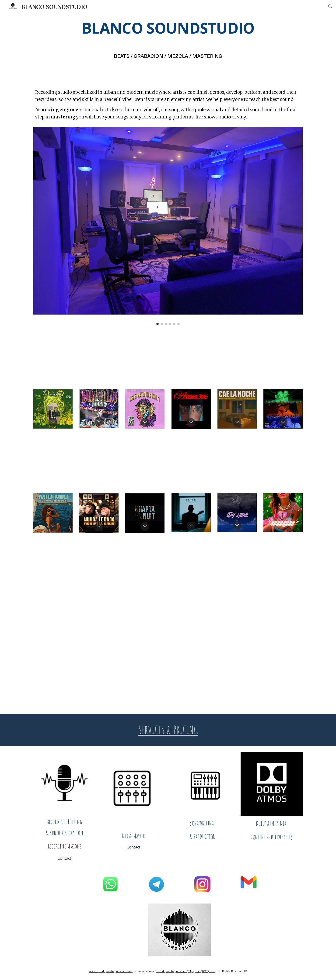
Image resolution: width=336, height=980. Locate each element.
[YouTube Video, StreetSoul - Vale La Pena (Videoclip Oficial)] (272, 620)
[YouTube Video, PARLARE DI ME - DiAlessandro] (133, 620)
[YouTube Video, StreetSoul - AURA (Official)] (133, 357)
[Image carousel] (168, 226)
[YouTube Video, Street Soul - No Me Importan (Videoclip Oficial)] (272, 565)
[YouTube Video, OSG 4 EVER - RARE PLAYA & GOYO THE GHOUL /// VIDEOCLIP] (272, 461)
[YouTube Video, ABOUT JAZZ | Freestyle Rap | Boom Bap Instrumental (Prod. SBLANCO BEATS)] (260, 681)
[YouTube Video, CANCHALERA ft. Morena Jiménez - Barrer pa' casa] (64, 565)
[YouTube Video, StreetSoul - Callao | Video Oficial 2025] (203, 620)
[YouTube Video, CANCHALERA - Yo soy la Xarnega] (133, 565)
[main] (168, 28)
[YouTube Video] (64, 357)
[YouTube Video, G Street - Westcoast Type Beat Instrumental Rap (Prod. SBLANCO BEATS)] (76, 681)
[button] (330, 7)
